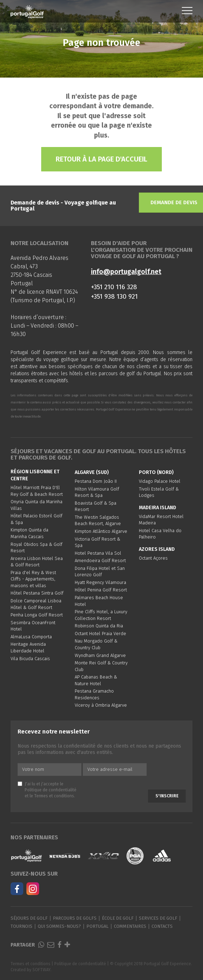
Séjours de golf (29, 918)
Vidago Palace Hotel (160, 481)
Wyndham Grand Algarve (100, 655)
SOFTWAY (41, 970)
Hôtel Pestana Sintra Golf (37, 593)
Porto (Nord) (156, 472)
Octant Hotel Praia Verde (100, 634)
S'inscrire (167, 796)
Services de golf (158, 918)
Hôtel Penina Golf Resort (101, 590)
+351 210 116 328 (114, 287)
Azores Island (157, 549)
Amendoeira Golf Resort (100, 561)
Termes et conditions (54, 796)
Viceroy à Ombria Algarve (101, 705)
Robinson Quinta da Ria (99, 626)
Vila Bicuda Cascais (30, 659)
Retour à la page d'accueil (101, 159)
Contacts (162, 926)
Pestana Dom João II (96, 481)
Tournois (21, 926)
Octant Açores (153, 558)
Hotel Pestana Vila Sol (98, 553)
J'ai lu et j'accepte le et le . (47, 790)
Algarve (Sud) (92, 472)
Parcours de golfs (75, 918)
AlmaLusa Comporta (31, 637)
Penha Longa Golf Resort (37, 615)
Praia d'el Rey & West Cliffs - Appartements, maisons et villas (33, 579)
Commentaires (130, 926)
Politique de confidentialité (51, 790)
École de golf (118, 918)
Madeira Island (158, 508)
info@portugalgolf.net (126, 272)
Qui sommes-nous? (59, 926)
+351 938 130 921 (114, 296)
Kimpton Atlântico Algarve (101, 531)
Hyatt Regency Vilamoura (100, 582)
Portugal (97, 926)
